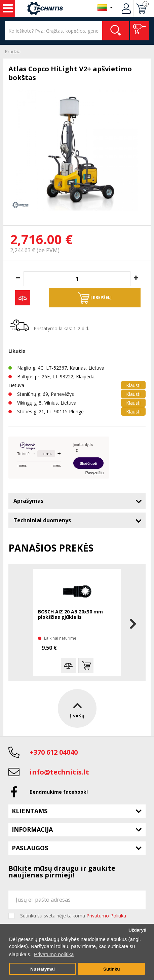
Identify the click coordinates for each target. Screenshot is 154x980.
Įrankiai (8, 8)
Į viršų (77, 708)
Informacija (32, 829)
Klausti (133, 385)
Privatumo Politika (106, 916)
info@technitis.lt (59, 772)
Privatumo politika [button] (54, 954)
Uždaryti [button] (137, 930)
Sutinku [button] (112, 969)
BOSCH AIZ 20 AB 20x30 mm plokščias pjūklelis (70, 615)
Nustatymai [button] (43, 969)
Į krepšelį (95, 298)
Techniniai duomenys (42, 520)
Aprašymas (28, 501)
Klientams (30, 811)
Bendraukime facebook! (59, 792)
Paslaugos (30, 848)
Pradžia (13, 51)
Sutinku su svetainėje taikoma (73, 916)
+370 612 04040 (54, 752)
